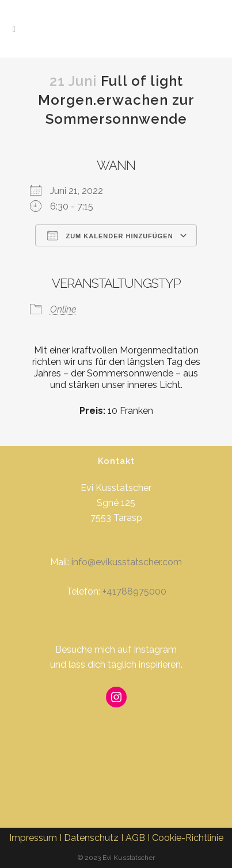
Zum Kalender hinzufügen (110, 235)
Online (63, 309)
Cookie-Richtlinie (188, 838)
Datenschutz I (95, 838)
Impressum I (37, 838)
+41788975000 (134, 591)
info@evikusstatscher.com (127, 562)
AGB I (139, 838)
